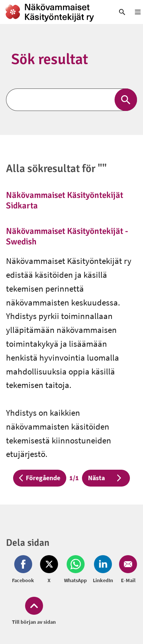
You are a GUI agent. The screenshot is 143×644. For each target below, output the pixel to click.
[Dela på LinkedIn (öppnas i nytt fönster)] (103, 570)
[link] (54, 12)
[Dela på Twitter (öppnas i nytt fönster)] (49, 570)
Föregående (40, 478)
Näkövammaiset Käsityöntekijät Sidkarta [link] (65, 200)
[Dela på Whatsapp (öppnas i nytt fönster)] (75, 570)
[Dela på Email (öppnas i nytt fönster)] (127, 570)
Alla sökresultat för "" (56, 168)
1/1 (76, 477)
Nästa (106, 478)
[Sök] (71, 100)
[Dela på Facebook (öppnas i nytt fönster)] (25, 570)
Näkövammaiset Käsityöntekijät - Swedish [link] (67, 236)
